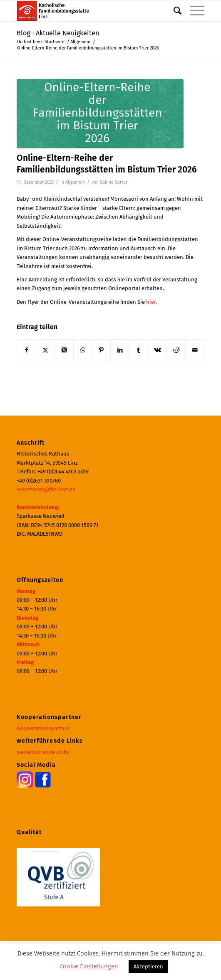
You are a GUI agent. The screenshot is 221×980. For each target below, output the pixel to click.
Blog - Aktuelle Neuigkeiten (58, 33)
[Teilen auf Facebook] (26, 350)
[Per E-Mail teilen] (195, 350)
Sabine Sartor (114, 182)
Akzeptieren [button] (148, 966)
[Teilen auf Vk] (157, 350)
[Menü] (193, 11)
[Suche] (173, 11)
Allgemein (75, 182)
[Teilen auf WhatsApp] (83, 350)
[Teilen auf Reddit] (176, 350)
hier (151, 302)
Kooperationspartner (43, 728)
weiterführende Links (43, 752)
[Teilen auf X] (45, 350)
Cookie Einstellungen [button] (89, 966)
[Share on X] (64, 350)
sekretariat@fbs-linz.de (46, 489)
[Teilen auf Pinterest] (102, 350)
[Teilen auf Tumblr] (139, 350)
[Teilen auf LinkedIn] (120, 350)
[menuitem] (173, 11)
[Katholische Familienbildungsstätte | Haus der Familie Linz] (92, 11)
